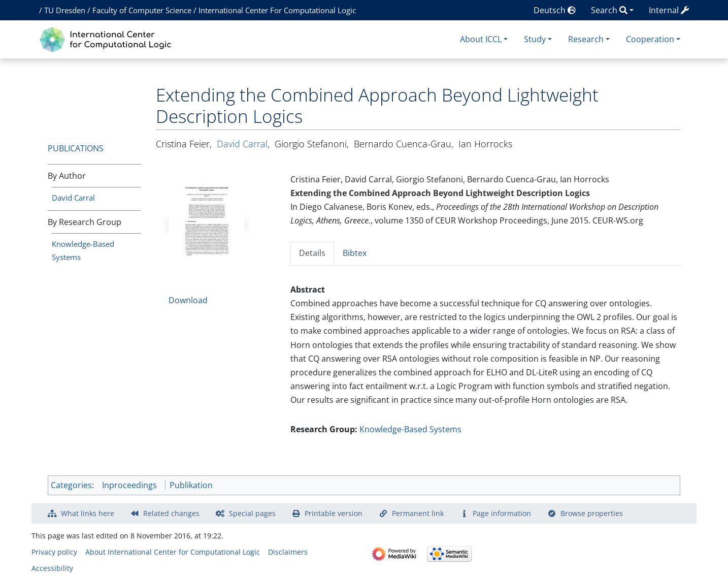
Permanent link (418, 513)
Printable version (334, 513)
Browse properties (592, 513)
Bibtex (355, 253)
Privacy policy (54, 552)
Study (535, 39)
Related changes (171, 513)
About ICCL (481, 39)
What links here (88, 513)
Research (586, 39)
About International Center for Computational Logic (173, 552)
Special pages (252, 513)
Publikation (191, 485)
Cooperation (650, 39)
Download (188, 300)
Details (312, 253)
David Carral (73, 198)
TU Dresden (65, 10)
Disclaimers (288, 552)
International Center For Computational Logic (277, 10)
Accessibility (52, 568)
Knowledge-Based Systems (410, 429)
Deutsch (555, 10)
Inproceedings (129, 485)
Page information (502, 513)
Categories (71, 485)
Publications (76, 148)
